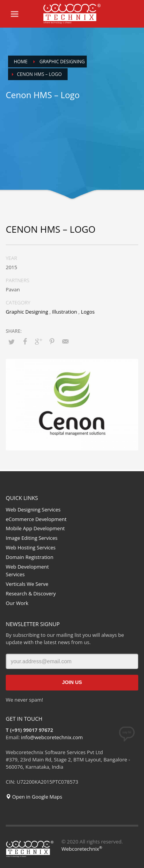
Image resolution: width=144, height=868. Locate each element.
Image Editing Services (32, 538)
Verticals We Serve (27, 584)
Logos (88, 312)
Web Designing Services (33, 510)
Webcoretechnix (82, 849)
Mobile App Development (35, 528)
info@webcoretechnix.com (52, 737)
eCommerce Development (36, 519)
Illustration (64, 312)
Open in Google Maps (34, 797)
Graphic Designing (27, 312)
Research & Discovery (31, 593)
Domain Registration (30, 557)
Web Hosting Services (31, 547)
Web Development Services (27, 571)
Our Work (17, 603)
